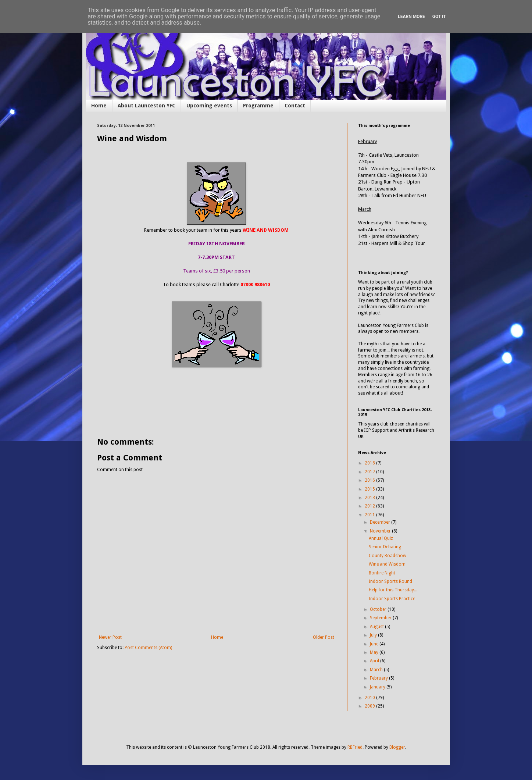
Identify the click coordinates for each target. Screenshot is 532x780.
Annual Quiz (381, 538)
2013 (370, 498)
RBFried (355, 747)
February (379, 678)
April (375, 661)
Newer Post (110, 637)
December (381, 522)
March (377, 670)
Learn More (411, 17)
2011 (370, 515)
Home (99, 106)
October (379, 609)
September (381, 618)
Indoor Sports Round (390, 581)
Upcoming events (209, 106)
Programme (258, 106)
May (375, 652)
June (375, 644)
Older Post (324, 637)
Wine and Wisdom (387, 564)
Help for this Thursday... (393, 590)
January (378, 687)
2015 (370, 489)
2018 (370, 463)
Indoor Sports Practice (392, 599)
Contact (295, 106)
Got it (439, 17)
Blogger (397, 747)
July (374, 635)
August (377, 627)
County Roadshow (388, 556)
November (381, 531)
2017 (370, 472)
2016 (370, 480)
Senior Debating (385, 547)
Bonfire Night (382, 573)
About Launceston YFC (147, 106)
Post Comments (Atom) (148, 648)
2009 (370, 706)
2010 (370, 698)
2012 (370, 506)
